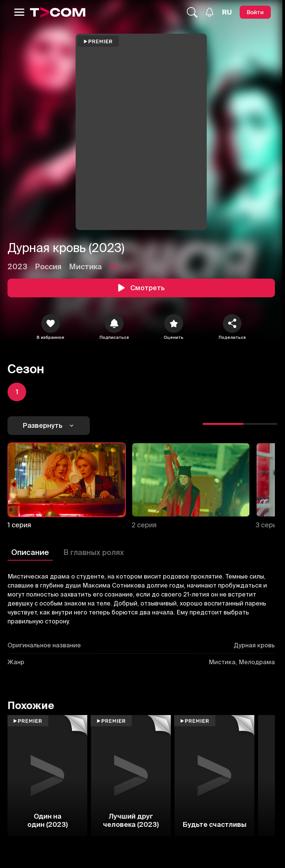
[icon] (51, 323)
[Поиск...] (192, 12)
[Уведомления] (210, 12)
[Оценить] (174, 323)
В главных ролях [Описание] (94, 552)
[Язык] (227, 12)
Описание (30, 552)
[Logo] (58, 12)
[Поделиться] (232, 323)
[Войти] (255, 12)
